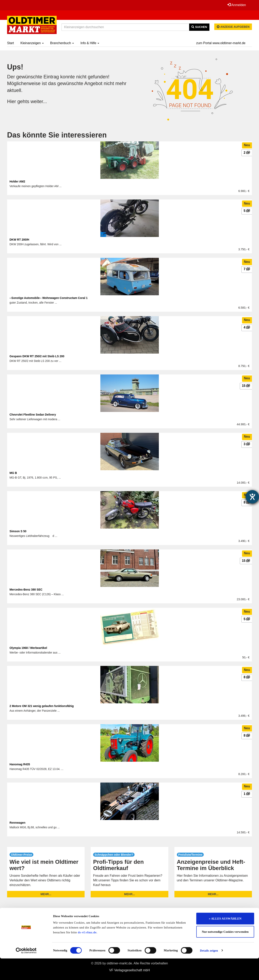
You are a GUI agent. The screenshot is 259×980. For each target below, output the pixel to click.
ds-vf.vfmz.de (87, 954)
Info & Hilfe (90, 43)
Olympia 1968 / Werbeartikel (28, 648)
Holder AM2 (17, 181)
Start (11, 43)
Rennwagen (18, 823)
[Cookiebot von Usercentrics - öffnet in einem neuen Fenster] (26, 972)
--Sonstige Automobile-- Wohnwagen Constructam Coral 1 (49, 298)
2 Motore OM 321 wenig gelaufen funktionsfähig (42, 706)
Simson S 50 (18, 531)
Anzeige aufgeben (233, 27)
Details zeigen (209, 972)
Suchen (199, 27)
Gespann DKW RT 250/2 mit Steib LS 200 (37, 356)
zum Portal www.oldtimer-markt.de (221, 43)
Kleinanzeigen (32, 43)
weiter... (39, 101)
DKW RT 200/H (19, 240)
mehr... (46, 894)
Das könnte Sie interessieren (57, 135)
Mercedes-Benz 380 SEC (26, 590)
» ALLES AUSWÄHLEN (225, 940)
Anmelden (237, 5)
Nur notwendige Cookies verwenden (225, 953)
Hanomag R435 (20, 764)
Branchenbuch (62, 43)
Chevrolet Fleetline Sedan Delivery (33, 415)
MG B (13, 473)
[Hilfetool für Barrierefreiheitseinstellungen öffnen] (252, 497)
